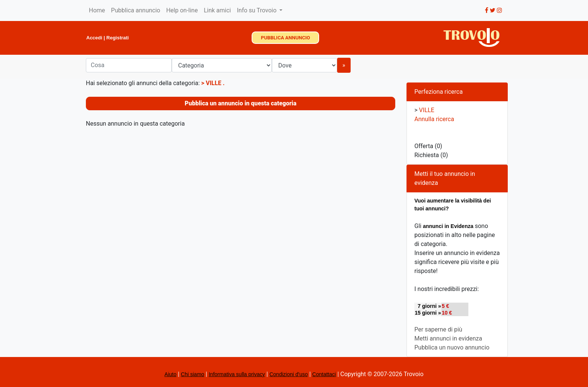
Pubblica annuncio (136, 10)
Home (97, 10)
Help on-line (182, 10)
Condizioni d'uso (288, 374)
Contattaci (324, 374)
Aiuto (171, 374)
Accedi (94, 38)
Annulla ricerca (434, 119)
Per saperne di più (438, 329)
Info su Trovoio (258, 10)
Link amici (217, 10)
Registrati (118, 38)
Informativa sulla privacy (237, 374)
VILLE (214, 83)
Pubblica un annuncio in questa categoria (241, 103)
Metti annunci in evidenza (448, 338)
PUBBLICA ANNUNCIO (286, 38)
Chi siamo (192, 374)
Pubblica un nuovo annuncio (452, 347)
